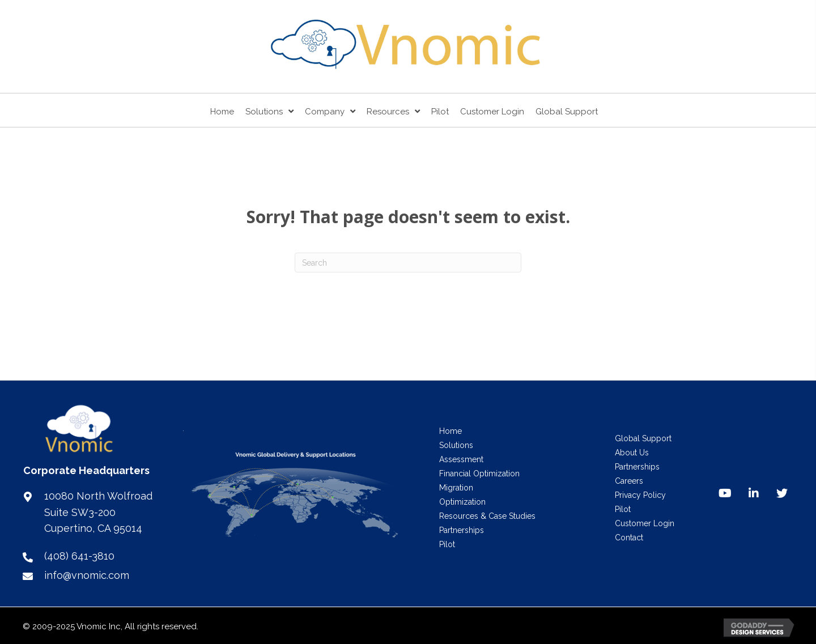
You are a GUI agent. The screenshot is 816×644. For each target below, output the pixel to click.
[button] (725, 493)
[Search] (408, 263)
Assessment (461, 459)
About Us (632, 453)
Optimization (462, 502)
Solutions (456, 445)
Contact (629, 538)
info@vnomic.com (87, 575)
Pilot (447, 544)
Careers (629, 481)
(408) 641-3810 (79, 556)
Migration (456, 488)
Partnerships (462, 530)
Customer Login (645, 523)
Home (450, 431)
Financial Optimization (479, 474)
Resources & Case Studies (487, 516)
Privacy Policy (640, 495)
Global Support (643, 438)
